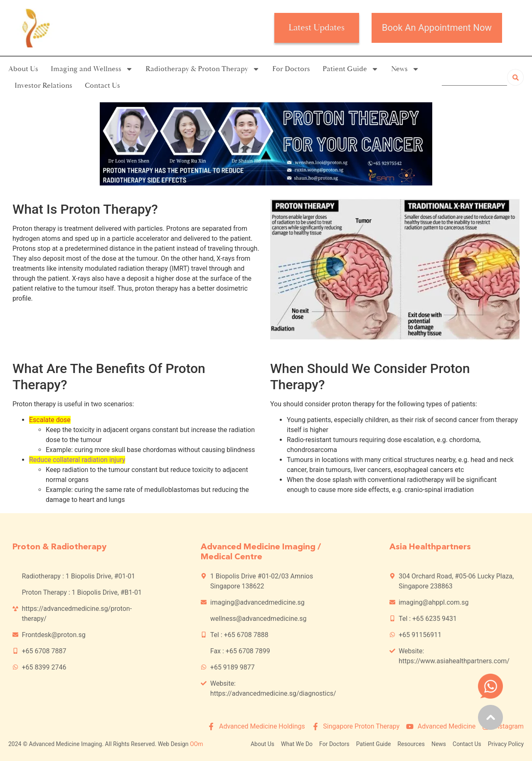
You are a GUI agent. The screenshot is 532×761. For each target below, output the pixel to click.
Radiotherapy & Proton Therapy (203, 69)
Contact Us (102, 85)
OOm (197, 744)
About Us (23, 69)
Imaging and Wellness (92, 69)
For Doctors (291, 69)
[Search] (515, 77)
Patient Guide (351, 69)
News (405, 69)
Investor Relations (43, 85)
